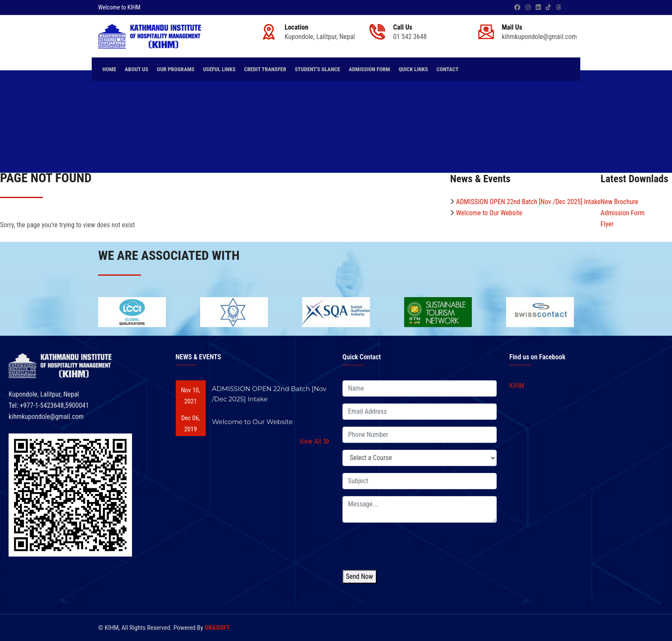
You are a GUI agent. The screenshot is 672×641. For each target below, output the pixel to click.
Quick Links (413, 69)
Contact (447, 69)
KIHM (517, 386)
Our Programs (176, 69)
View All (315, 441)
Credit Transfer (265, 69)
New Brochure (619, 202)
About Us (136, 69)
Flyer (607, 224)
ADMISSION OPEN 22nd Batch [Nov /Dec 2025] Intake (528, 202)
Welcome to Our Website (489, 213)
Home (109, 69)
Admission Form (369, 69)
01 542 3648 (410, 37)
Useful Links (219, 69)
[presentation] (408, 546)
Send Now (360, 576)
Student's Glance (318, 69)
